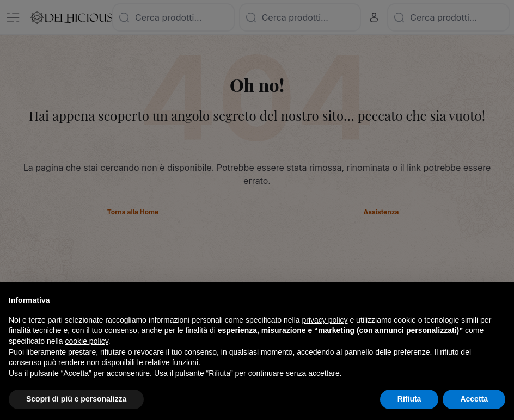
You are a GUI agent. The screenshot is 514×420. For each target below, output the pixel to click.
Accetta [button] (474, 399)
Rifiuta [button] (409, 399)
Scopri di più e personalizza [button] (76, 399)
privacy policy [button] (325, 320)
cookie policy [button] (87, 341)
